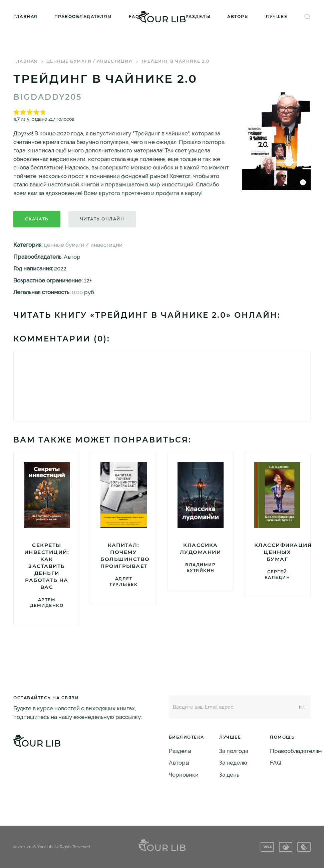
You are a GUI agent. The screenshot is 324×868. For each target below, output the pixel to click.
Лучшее (276, 17)
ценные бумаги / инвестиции (89, 61)
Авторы (238, 17)
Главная (26, 17)
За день (229, 775)
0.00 (77, 292)
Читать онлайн (102, 219)
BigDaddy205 (48, 97)
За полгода (234, 751)
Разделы (198, 17)
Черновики (184, 775)
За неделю (233, 763)
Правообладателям (83, 17)
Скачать (37, 219)
